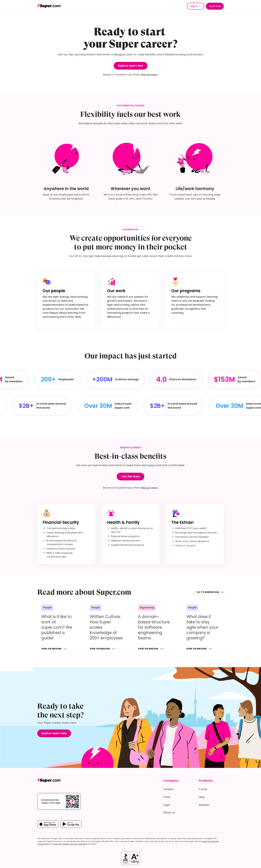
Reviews (204, 805)
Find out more (149, 75)
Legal (167, 805)
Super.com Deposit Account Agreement (70, 844)
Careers (168, 789)
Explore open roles (131, 66)
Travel (203, 789)
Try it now (215, 6)
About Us (169, 813)
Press (167, 797)
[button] (196, 6)
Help (202, 797)
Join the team (130, 476)
